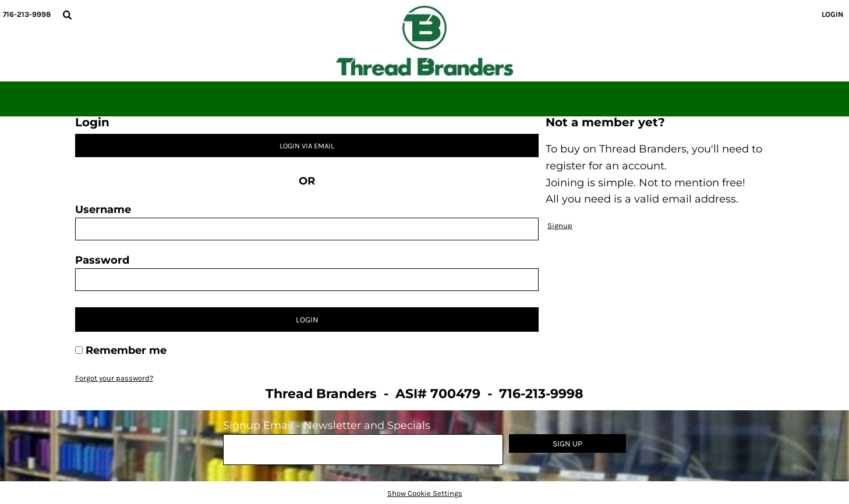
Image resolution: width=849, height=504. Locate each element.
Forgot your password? (114, 378)
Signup (560, 226)
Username (103, 210)
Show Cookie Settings (425, 493)
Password (102, 260)
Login (832, 14)
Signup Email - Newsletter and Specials (327, 425)
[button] (67, 15)
